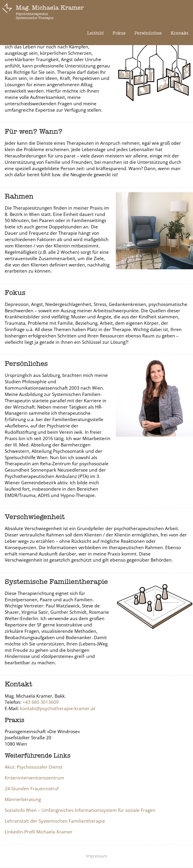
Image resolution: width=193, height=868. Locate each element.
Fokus (119, 33)
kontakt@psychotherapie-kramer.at (58, 708)
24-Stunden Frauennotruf (32, 788)
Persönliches (148, 33)
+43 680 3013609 (41, 702)
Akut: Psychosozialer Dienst (34, 767)
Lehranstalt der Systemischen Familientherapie (55, 821)
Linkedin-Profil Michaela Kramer (39, 832)
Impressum (96, 856)
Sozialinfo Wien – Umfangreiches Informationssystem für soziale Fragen (80, 810)
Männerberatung (23, 799)
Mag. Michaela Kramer (50, 8)
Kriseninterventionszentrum (34, 778)
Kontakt (180, 33)
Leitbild (95, 33)
